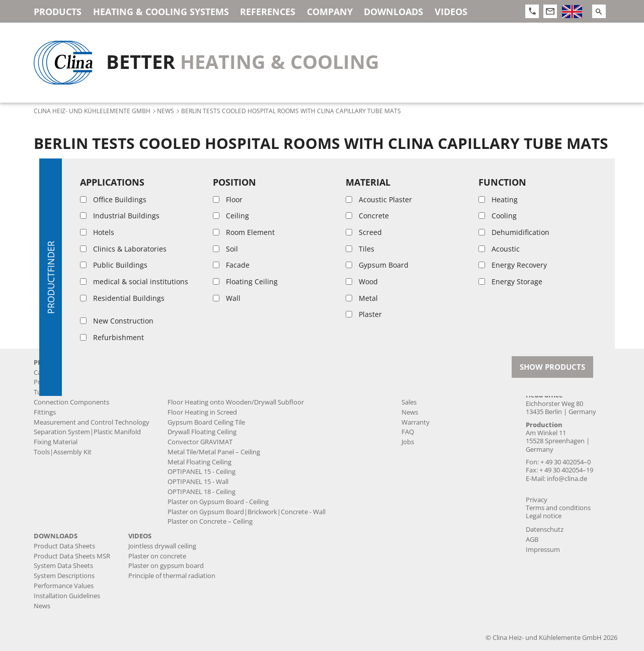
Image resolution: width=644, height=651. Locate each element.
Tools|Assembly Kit (63, 452)
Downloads (393, 12)
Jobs (408, 442)
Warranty (416, 422)
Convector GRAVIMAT (200, 442)
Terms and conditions (558, 508)
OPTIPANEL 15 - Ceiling (202, 472)
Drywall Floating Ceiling (202, 432)
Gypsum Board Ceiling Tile (206, 422)
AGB (532, 540)
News (166, 111)
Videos (451, 12)
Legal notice (544, 516)
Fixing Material (56, 442)
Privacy (537, 500)
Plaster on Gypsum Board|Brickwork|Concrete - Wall (247, 512)
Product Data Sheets (64, 546)
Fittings (45, 412)
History (413, 373)
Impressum (543, 550)
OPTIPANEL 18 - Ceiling (202, 492)
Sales (409, 402)
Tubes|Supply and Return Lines (81, 392)
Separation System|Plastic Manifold (87, 432)
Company (330, 12)
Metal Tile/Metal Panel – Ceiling (214, 452)
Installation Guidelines (67, 596)
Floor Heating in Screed (202, 412)
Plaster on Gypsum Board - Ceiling (218, 502)
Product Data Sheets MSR (72, 556)
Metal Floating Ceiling (199, 462)
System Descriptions (64, 576)
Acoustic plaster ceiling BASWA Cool (220, 373)
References (268, 12)
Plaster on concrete (157, 556)
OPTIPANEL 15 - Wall (198, 482)
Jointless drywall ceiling (202, 382)
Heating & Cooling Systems (161, 12)
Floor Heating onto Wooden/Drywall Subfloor (236, 402)
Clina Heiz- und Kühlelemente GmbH (92, 111)
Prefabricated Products (68, 382)
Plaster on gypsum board (166, 566)
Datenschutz (545, 530)
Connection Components (71, 402)
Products (58, 12)
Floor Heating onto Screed (207, 392)
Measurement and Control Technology (92, 422)
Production (418, 382)
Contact (541, 362)
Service (412, 392)
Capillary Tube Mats (63, 373)
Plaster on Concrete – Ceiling (210, 521)
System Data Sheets (63, 566)
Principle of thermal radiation (172, 576)
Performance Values (64, 586)
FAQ (408, 432)
